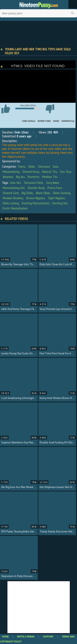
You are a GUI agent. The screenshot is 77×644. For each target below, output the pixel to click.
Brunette (33, 177)
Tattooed (44, 167)
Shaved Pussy (31, 172)
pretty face (55, 188)
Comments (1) (68, 121)
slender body (36, 188)
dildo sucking (62, 193)
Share (56, 121)
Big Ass (20, 177)
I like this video (6, 109)
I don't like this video (50, 109)
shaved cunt (11, 193)
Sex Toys (66, 172)
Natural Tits (50, 172)
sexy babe (53, 183)
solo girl (15, 183)
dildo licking (11, 203)
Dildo (32, 167)
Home (5, 637)
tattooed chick (33, 183)
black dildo (43, 193)
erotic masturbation (15, 208)
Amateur (8, 177)
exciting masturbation (36, 203)
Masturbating (11, 172)
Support (48, 637)
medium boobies (13, 198)
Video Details (29, 121)
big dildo (27, 193)
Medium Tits (50, 177)
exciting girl (60, 203)
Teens (22, 167)
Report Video (44, 121)
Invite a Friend (26, 637)
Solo (55, 167)
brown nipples (36, 198)
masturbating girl (14, 188)
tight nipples (56, 198)
